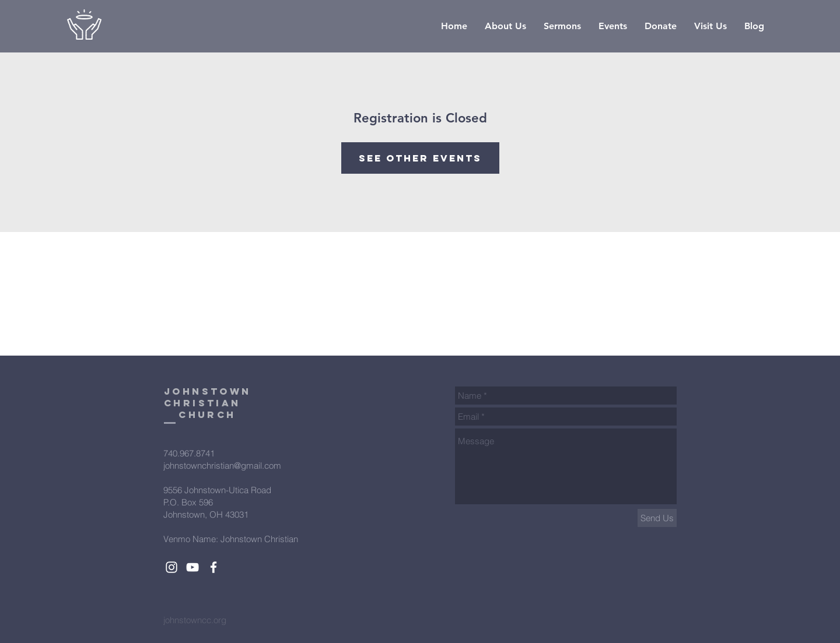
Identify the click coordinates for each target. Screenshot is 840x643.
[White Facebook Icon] (213, 567)
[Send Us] (657, 518)
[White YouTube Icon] (192, 567)
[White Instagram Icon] (171, 567)
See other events (420, 158)
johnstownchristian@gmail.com (222, 465)
